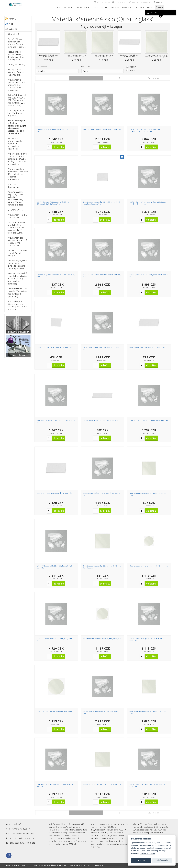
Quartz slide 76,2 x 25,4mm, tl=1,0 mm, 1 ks (101, 420)
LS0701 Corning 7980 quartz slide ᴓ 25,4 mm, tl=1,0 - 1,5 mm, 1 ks (148, 203)
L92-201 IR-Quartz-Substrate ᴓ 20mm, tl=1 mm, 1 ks (102, 276)
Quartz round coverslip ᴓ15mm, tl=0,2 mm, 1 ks (149, 566)
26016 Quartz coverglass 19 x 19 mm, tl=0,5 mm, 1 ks (147, 640)
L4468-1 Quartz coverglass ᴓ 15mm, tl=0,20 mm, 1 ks (56, 130)
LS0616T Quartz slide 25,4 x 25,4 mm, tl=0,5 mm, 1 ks (54, 567)
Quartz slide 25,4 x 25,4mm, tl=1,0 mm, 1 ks (54, 348)
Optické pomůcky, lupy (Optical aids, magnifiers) (15, 113)
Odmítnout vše (162, 860)
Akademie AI (75, 865)
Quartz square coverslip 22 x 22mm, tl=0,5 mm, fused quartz (102, 567)
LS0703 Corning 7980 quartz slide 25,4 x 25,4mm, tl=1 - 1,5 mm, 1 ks (146, 130)
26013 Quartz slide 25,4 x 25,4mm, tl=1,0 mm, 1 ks (56, 421)
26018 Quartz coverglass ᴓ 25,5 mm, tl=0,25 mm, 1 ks (147, 785)
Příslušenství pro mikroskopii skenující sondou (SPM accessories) (16, 242)
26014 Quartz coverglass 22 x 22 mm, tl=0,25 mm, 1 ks (55, 785)
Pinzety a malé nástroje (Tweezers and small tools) (16, 72)
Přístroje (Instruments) (13, 186)
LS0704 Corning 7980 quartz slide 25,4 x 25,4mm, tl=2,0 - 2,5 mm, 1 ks (53, 203)
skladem (132, 67)
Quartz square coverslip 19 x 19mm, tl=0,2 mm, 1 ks (149, 712)
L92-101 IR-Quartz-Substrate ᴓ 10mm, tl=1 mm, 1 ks (56, 276)
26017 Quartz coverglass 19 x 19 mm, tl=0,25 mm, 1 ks (101, 712)
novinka (132, 70)
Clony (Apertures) (15, 210)
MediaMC (86, 865)
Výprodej (13, 29)
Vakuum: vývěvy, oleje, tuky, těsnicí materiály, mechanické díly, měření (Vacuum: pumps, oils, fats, (15, 198)
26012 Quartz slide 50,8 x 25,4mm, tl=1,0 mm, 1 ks (102, 349)
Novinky (12, 19)
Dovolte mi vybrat (147, 853)
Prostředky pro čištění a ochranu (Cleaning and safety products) (16, 305)
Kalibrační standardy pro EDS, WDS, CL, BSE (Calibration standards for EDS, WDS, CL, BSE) (16, 100)
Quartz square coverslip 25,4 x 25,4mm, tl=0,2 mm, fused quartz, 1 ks (102, 203)
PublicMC (53, 865)
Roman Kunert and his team (26, 865)
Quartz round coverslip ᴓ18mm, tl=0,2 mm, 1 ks (102, 639)
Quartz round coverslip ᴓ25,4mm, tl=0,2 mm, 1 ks (56, 712)
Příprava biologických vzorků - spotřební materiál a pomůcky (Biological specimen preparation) (17, 159)
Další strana (153, 78)
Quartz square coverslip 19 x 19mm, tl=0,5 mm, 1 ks (149, 494)
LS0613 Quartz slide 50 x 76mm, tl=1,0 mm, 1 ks (149, 420)
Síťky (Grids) (12, 34)
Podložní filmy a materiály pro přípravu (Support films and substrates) (16, 43)
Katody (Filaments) (15, 65)
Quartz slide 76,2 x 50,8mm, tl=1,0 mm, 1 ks (54, 493)
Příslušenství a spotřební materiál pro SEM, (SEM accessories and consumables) (15, 85)
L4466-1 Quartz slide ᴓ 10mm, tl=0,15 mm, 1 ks (102, 129)
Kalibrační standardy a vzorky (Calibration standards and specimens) (16, 293)
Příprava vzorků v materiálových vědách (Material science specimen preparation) (17, 174)
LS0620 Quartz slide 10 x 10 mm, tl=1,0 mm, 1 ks (102, 494)
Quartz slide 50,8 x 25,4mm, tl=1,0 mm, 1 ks (147, 348)
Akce (11, 24)
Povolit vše (141, 860)
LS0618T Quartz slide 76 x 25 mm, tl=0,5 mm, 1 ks (56, 640)
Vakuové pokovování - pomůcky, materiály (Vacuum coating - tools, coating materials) (16, 278)
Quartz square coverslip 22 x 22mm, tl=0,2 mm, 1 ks (102, 785)
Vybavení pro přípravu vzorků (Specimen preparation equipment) (14, 144)
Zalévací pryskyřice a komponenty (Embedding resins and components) (16, 264)
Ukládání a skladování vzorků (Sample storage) (17, 253)
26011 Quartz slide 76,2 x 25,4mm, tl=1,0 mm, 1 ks (149, 276)
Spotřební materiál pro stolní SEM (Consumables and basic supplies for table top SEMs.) (15, 228)
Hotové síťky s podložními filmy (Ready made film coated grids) (15, 56)
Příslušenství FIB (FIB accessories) (17, 216)
